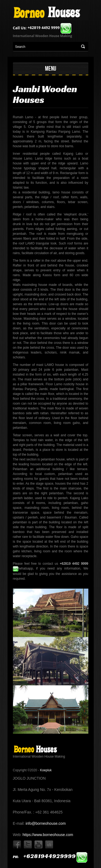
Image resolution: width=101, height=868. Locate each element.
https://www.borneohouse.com (47, 835)
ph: (50, 857)
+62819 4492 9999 (49, 28)
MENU (51, 68)
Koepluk (46, 770)
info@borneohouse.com (45, 823)
